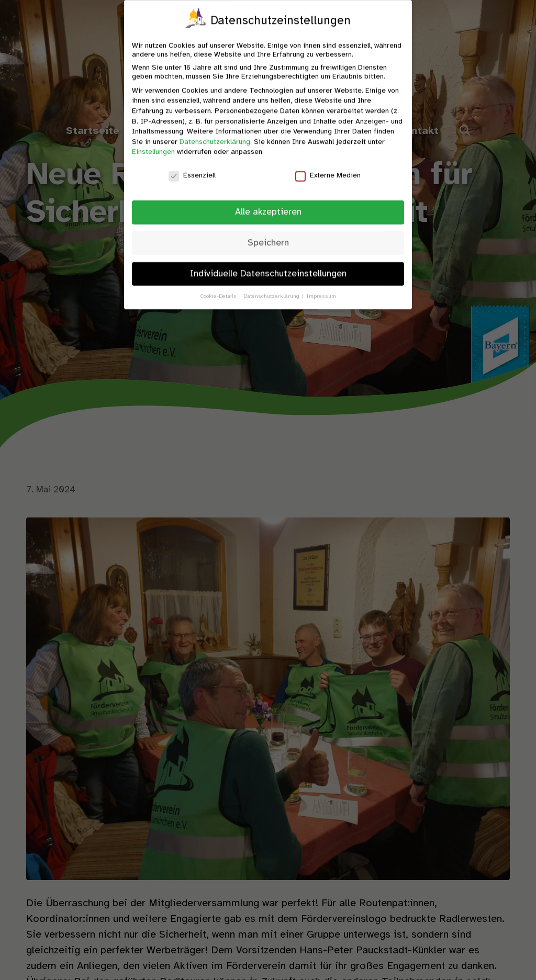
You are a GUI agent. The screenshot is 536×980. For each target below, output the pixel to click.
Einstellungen (153, 143)
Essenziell (192, 167)
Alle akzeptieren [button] (268, 203)
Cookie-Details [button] (219, 287)
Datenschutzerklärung (215, 133)
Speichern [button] (268, 234)
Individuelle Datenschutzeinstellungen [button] (268, 265)
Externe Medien (328, 167)
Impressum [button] (321, 287)
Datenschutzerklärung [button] (272, 287)
